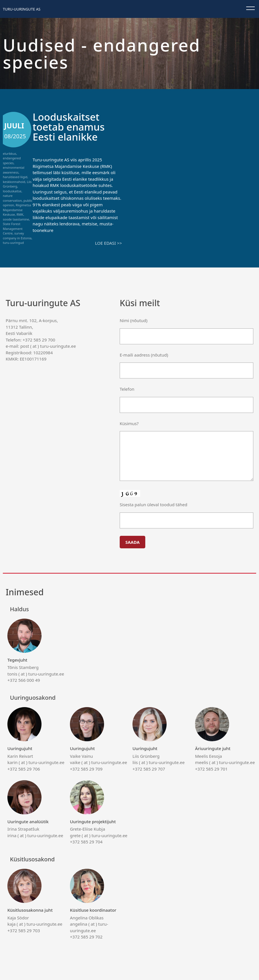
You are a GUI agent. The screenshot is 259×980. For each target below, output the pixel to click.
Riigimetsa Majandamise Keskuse (17, 210)
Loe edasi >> (108, 243)
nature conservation (12, 198)
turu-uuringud (13, 243)
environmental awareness (14, 170)
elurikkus (10, 154)
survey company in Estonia (17, 236)
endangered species (12, 160)
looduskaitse (12, 191)
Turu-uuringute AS (22, 9)
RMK (20, 214)
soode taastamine (16, 219)
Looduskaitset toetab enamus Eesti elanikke (69, 127)
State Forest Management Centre (13, 228)
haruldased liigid (15, 177)
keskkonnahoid (14, 182)
